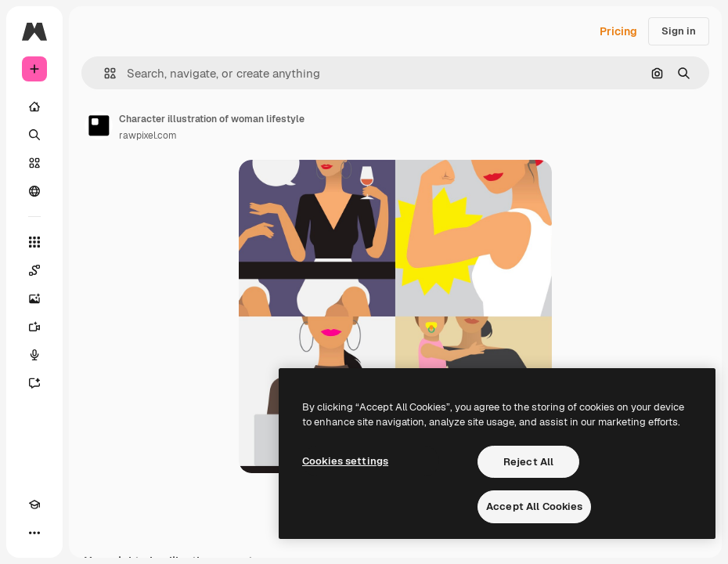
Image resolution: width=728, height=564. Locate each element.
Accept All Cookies (534, 506)
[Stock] (34, 163)
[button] (104, 73)
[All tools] (34, 242)
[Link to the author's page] (99, 125)
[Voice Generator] (34, 355)
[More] (34, 533)
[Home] (34, 107)
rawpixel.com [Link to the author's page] (148, 136)
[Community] (34, 191)
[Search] (34, 135)
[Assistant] (34, 383)
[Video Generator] (34, 327)
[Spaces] (34, 270)
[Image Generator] (34, 298)
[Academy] (34, 504)
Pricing (618, 31)
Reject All (528, 462)
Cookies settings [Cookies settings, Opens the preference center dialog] (345, 461)
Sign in (679, 31)
